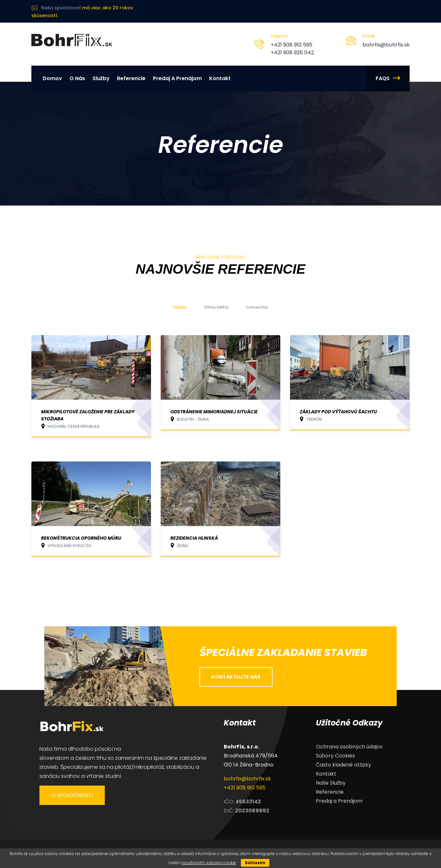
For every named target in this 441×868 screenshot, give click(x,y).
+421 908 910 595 (245, 788)
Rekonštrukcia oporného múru (81, 538)
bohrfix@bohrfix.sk (386, 45)
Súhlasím (255, 863)
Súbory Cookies (335, 756)
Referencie (131, 78)
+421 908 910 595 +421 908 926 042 (292, 49)
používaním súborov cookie (209, 863)
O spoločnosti (72, 795)
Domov (52, 78)
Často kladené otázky (344, 765)
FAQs (388, 78)
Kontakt (220, 78)
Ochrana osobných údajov (349, 747)
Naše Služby (331, 783)
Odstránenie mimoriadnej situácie (214, 412)
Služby (101, 78)
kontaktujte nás (236, 677)
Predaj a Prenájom (177, 78)
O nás (77, 78)
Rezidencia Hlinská (194, 538)
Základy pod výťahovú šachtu (338, 412)
